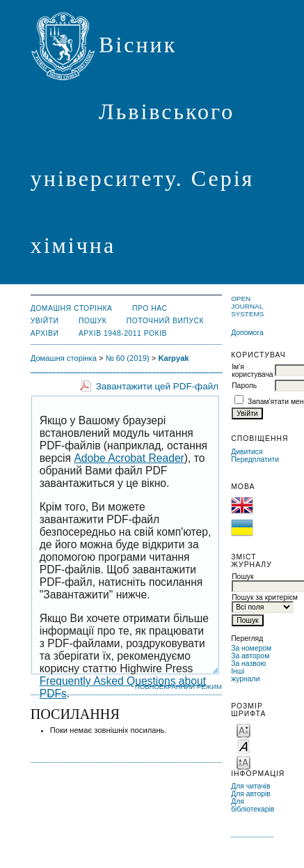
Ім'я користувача (252, 371)
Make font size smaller (243, 730)
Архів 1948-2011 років (123, 333)
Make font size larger (243, 762)
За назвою (248, 664)
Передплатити (255, 459)
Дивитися (247, 452)
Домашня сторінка (72, 308)
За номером (251, 648)
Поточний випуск (165, 321)
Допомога (247, 333)
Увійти (45, 321)
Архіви (45, 333)
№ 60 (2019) (128, 358)
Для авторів (251, 794)
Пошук (93, 321)
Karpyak (173, 358)
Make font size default (243, 746)
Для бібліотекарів (253, 805)
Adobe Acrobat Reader (129, 458)
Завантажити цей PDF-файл (157, 386)
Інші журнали (245, 675)
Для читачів (250, 786)
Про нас (150, 308)
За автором (250, 656)
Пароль (244, 386)
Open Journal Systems (247, 306)
